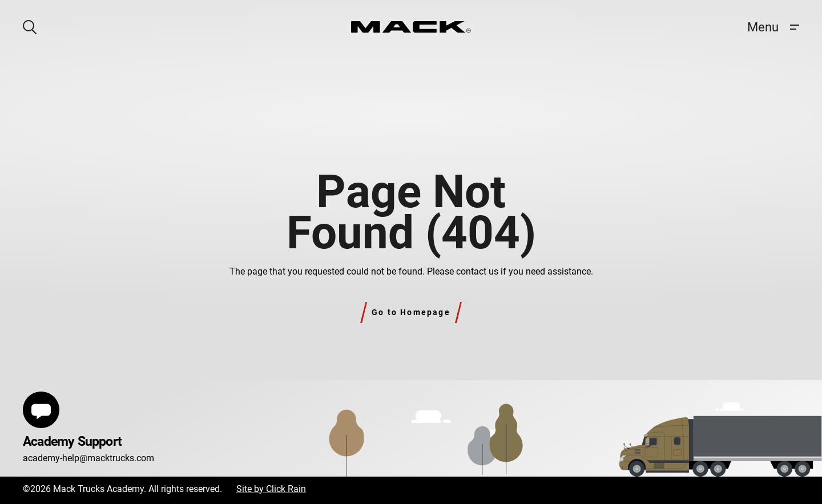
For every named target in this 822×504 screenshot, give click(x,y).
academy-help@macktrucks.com (88, 458)
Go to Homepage (411, 312)
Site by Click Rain (271, 489)
